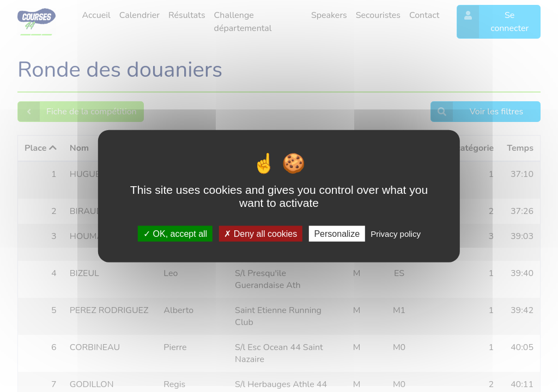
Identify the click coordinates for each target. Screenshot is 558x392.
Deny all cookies (260, 233)
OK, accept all (175, 233)
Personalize (337, 233)
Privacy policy (396, 233)
